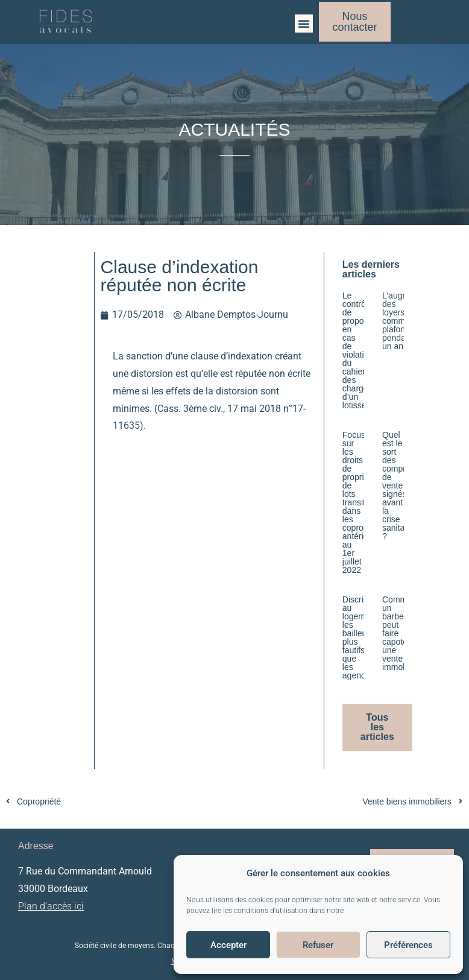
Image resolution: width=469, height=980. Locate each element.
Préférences (408, 945)
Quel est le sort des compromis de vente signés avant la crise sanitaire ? (403, 485)
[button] (304, 24)
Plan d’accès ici (51, 906)
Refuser (318, 945)
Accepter (228, 945)
